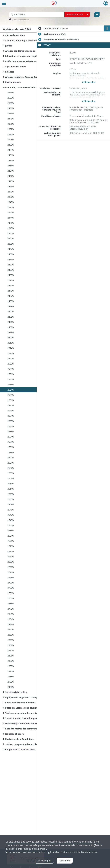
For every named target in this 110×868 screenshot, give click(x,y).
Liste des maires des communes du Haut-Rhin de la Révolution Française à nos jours (35, 729)
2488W (11, 301)
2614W (11, 489)
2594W (11, 437)
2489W (11, 108)
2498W (11, 332)
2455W (11, 254)
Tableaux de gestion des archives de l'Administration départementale (35, 713)
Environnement (13, 82)
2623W (11, 494)
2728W (11, 577)
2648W (11, 520)
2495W (11, 317)
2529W (11, 369)
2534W (11, 390)
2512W (11, 343)
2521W (11, 353)
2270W (11, 197)
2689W (11, 562)
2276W (11, 280)
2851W (11, 640)
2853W (11, 93)
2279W (11, 192)
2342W (11, 239)
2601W (11, 463)
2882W (11, 661)
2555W (11, 421)
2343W (11, 228)
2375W (11, 119)
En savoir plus (45, 861)
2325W (11, 207)
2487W (11, 296)
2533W (11, 385)
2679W (11, 546)
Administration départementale (22, 40)
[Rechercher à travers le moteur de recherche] (38, 15)
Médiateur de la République (19, 739)
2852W (11, 645)
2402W (11, 145)
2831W (11, 614)
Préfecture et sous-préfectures (21, 61)
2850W (11, 635)
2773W (11, 609)
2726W (11, 567)
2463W (11, 270)
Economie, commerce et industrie (23, 87)
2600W (11, 458)
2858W (11, 656)
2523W (11, 364)
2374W (11, 113)
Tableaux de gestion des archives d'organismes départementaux (35, 744)
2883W (11, 666)
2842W (11, 630)
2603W (11, 473)
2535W (11, 395)
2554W (11, 416)
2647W (11, 515)
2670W (11, 541)
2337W (11, 233)
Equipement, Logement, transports (23, 697)
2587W (11, 98)
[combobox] (77, 15)
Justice (9, 46)
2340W (11, 212)
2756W (11, 583)
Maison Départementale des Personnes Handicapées (32, 723)
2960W (11, 687)
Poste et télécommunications (20, 703)
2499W (11, 338)
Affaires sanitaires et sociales (20, 51)
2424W (11, 186)
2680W (11, 551)
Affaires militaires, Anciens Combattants (26, 77)
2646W (11, 510)
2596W (11, 447)
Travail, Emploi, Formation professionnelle (27, 718)
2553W (11, 411)
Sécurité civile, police (16, 692)
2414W (11, 160)
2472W (11, 291)
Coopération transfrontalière (20, 750)
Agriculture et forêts (16, 67)
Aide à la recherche (21, 20)
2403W (11, 150)
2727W (11, 572)
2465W (11, 275)
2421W (11, 171)
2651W (11, 525)
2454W (11, 249)
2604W (11, 478)
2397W (11, 134)
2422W (11, 176)
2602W (11, 468)
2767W (11, 598)
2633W (11, 499)
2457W (11, 265)
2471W (11, 285)
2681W (11, 557)
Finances (10, 72)
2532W (11, 379)
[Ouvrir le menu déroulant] (4, 4)
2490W (11, 312)
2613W (11, 484)
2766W (11, 593)
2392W (11, 129)
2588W (11, 431)
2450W (11, 223)
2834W (11, 619)
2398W (11, 140)
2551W (11, 103)
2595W (11, 442)
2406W (11, 155)
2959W (11, 682)
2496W (11, 322)
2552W (11, 405)
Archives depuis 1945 (14, 35)
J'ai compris (65, 861)
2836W (11, 624)
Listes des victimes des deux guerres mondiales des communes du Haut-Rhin (35, 708)
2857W (11, 650)
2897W (11, 671)
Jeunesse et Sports (15, 734)
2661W (11, 536)
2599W (11, 452)
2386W (11, 124)
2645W (11, 504)
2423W (11, 181)
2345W (11, 202)
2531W (11, 374)
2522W (11, 358)
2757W (11, 588)
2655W (11, 531)
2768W (11, 604)
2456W (11, 259)
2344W (11, 218)
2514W (11, 348)
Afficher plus (89, 82)
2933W (11, 677)
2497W (11, 327)
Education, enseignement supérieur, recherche (29, 56)
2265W (11, 244)
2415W (11, 166)
